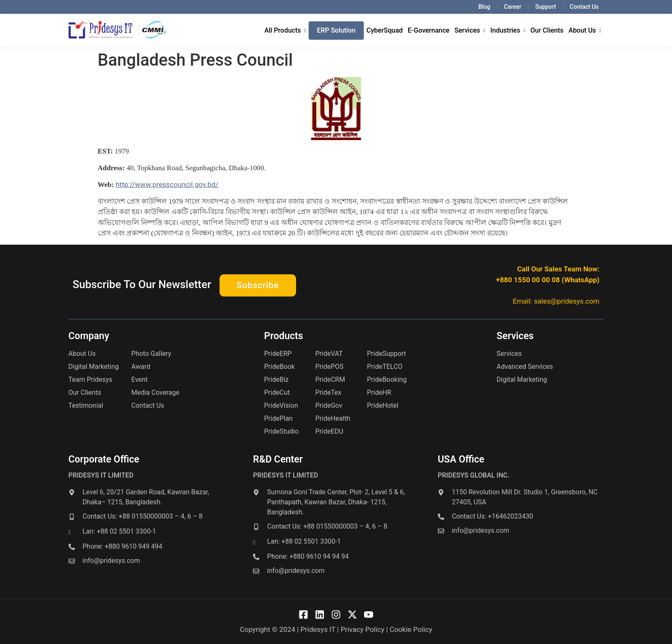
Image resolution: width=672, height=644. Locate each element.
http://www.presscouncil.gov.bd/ (167, 184)
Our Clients (547, 30)
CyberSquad (385, 30)
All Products (285, 30)
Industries (508, 30)
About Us (585, 30)
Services (470, 30)
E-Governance (429, 30)
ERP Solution (336, 30)
